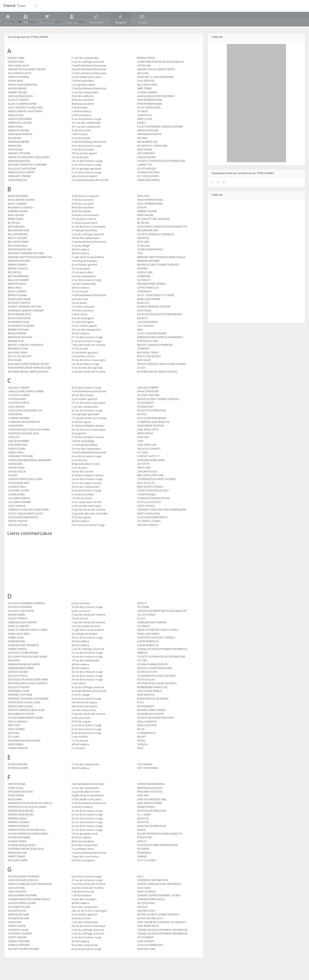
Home (33, 30)
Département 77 (53, 30)
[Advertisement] (104, 574)
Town (15, 6)
